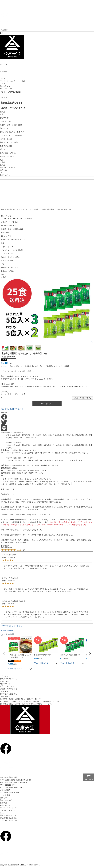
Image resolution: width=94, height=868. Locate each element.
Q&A (2, 172)
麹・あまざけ (6, 236)
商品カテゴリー (6, 86)
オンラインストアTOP (9, 808)
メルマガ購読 (5, 790)
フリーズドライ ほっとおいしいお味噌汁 (26, 209)
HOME (3, 209)
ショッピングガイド (8, 167)
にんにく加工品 (7, 254)
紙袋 (3, 275)
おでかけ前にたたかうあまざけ (13, 240)
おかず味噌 (5, 233)
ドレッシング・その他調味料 (12, 250)
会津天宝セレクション (9, 268)
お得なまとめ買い (8, 271)
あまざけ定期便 (7, 261)
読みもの (3, 170)
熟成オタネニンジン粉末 (10, 257)
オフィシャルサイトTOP (9, 793)
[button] (4, 654)
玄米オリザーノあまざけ (10, 222)
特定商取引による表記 (8, 818)
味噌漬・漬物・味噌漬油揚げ (12, 229)
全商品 (3, 165)
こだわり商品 (5, 795)
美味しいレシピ (6, 800)
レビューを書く (7, 394)
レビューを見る (19, 394)
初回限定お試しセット (9, 226)
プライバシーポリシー (8, 820)
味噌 (3, 243)
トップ (3, 83)
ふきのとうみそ (7, 247)
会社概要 (3, 803)
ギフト (4, 264)
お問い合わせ (5, 175)
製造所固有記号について (9, 815)
